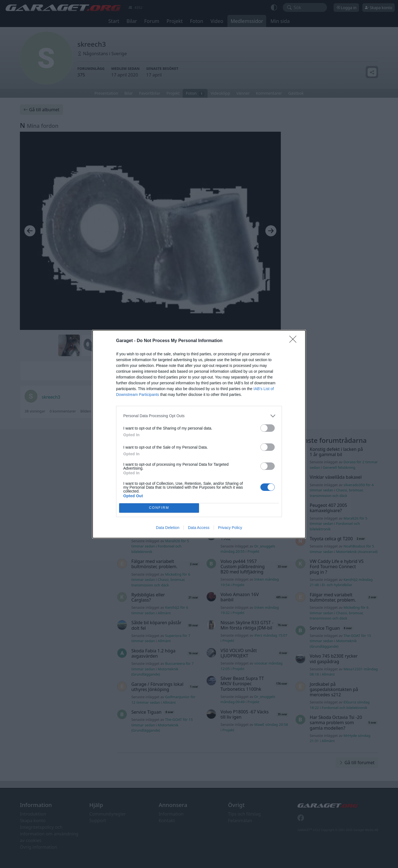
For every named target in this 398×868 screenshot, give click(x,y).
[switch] (268, 428)
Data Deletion (168, 528)
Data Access (199, 528)
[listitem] (199, 416)
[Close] (295, 341)
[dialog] (199, 434)
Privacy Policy (230, 528)
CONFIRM (159, 508)
